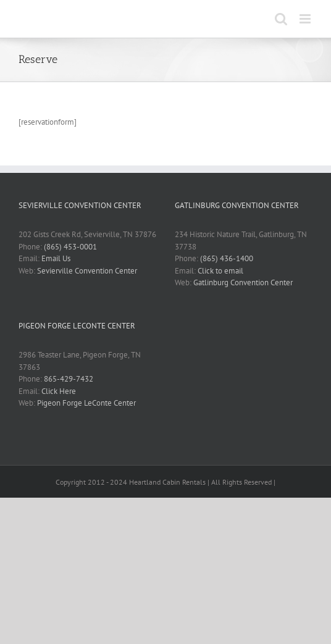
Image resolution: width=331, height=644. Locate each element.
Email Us (56, 258)
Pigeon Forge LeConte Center (86, 403)
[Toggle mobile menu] (306, 19)
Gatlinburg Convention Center (243, 282)
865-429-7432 (69, 379)
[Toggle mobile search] (281, 19)
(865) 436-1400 (227, 258)
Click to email (220, 271)
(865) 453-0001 (70, 247)
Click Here (59, 391)
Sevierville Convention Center (87, 271)
